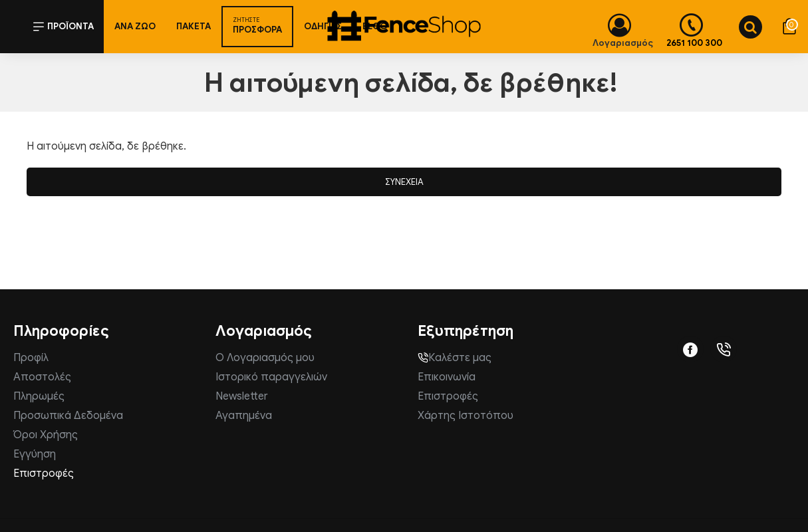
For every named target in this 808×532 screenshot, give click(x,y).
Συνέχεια (404, 182)
